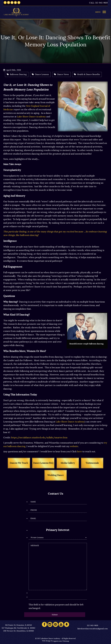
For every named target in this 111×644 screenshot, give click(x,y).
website (74, 446)
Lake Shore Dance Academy (31, 117)
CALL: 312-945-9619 (98, 3)
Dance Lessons (40, 74)
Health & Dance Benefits (87, 74)
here (79, 452)
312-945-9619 (92, 625)
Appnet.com (58, 641)
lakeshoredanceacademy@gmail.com (93, 629)
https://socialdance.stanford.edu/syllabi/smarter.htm (39, 438)
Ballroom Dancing (17, 74)
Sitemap (66, 641)
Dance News (61, 74)
